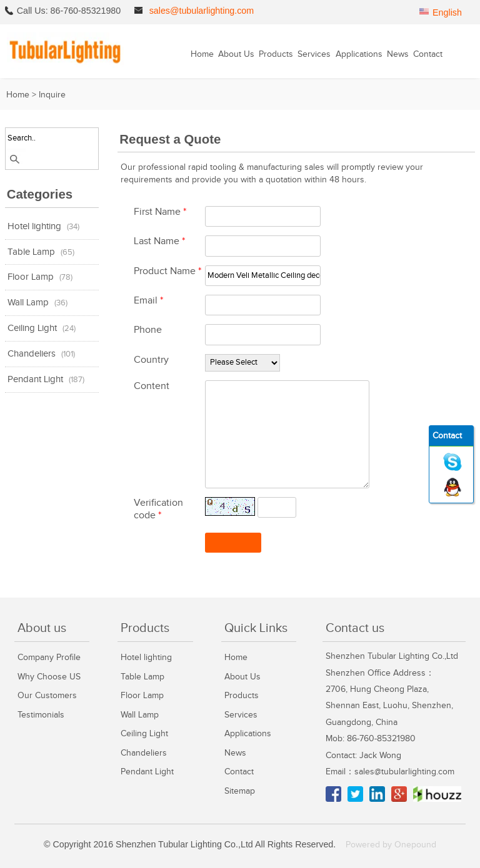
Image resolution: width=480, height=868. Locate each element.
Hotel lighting (34, 226)
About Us (236, 54)
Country (151, 360)
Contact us (355, 628)
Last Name (159, 241)
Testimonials (41, 715)
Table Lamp (31, 252)
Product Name (167, 271)
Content (152, 386)
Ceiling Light (32, 328)
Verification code (158, 509)
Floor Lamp (31, 277)
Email (148, 301)
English (447, 12)
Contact (428, 54)
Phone (148, 330)
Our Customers (47, 695)
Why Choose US (49, 677)
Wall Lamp (28, 303)
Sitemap (240, 791)
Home (202, 54)
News (398, 54)
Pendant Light (35, 379)
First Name (160, 212)
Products (276, 54)
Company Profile (49, 657)
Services (314, 54)
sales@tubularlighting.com (202, 11)
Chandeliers (32, 354)
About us (42, 628)
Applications (359, 54)
